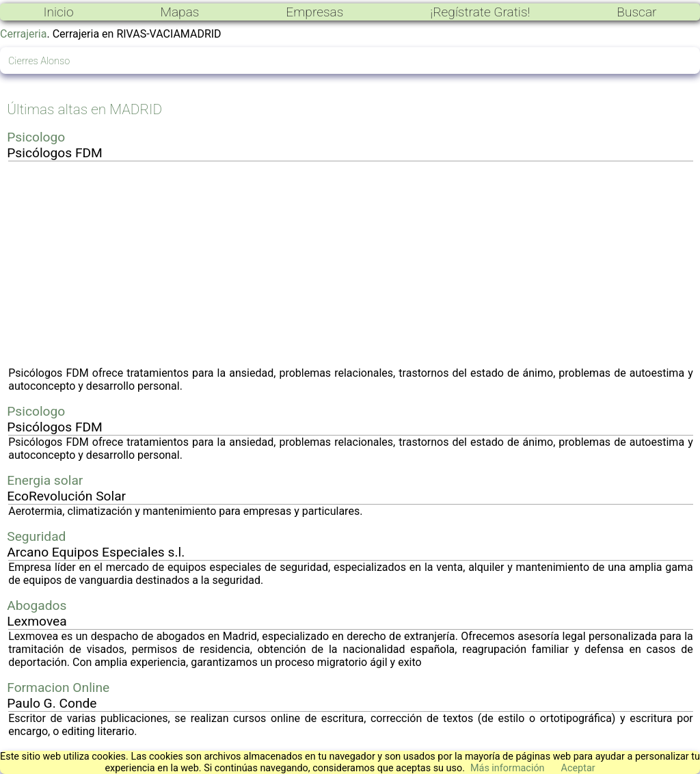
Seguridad (36, 536)
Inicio (58, 12)
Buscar (636, 12)
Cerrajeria (23, 34)
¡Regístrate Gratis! (480, 12)
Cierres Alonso (39, 61)
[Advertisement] (351, 264)
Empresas (314, 12)
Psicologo (36, 137)
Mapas (179, 12)
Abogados (37, 605)
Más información (508, 768)
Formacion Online (58, 688)
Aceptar (578, 768)
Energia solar (45, 480)
